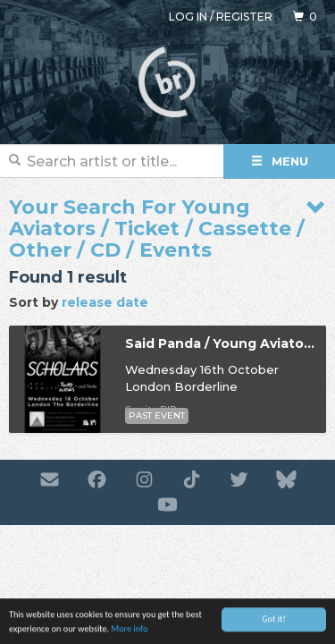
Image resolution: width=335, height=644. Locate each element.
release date (105, 302)
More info (129, 629)
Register (244, 17)
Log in (188, 17)
